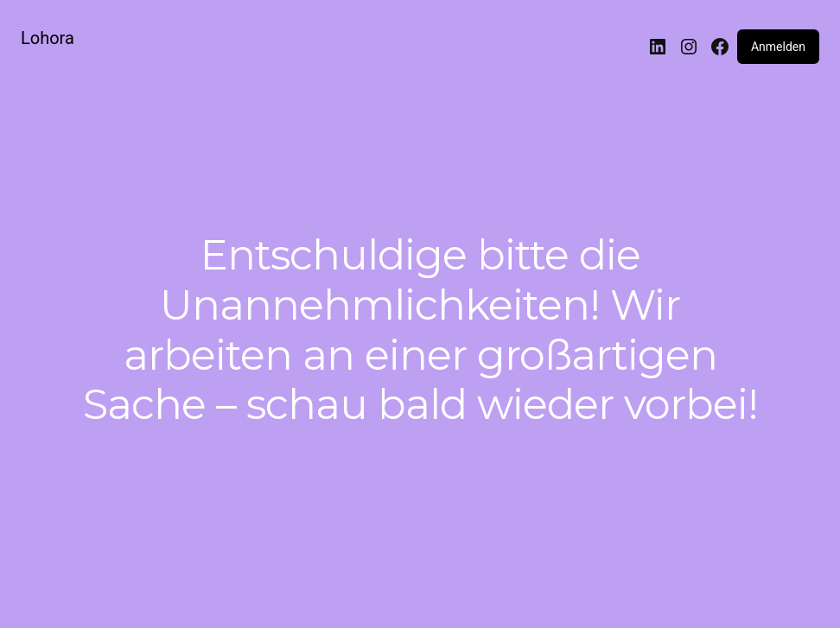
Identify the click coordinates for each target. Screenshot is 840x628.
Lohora (48, 38)
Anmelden (778, 47)
